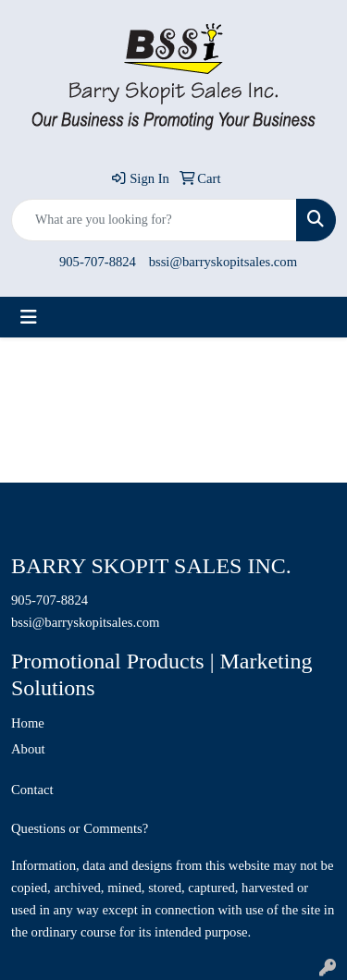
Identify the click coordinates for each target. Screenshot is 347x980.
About (28, 749)
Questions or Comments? (80, 828)
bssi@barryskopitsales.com (223, 262)
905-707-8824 (98, 262)
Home (28, 723)
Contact (32, 790)
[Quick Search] (154, 220)
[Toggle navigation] (29, 317)
